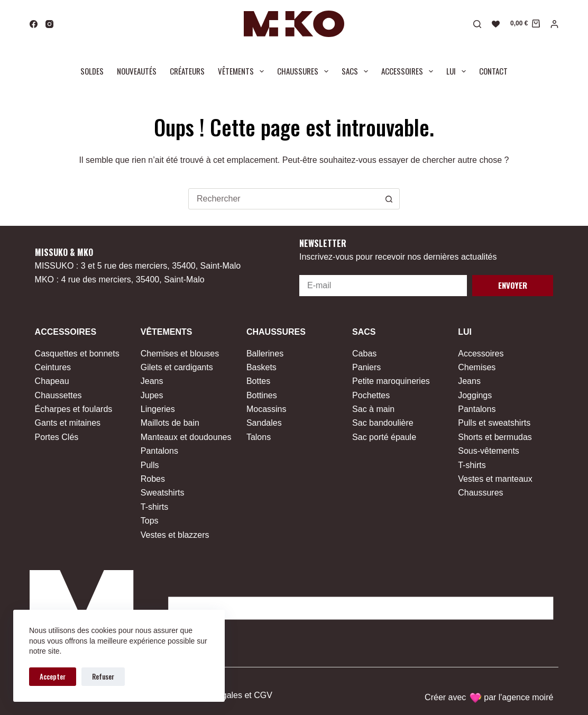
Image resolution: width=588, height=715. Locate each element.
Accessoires (409, 71)
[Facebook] (34, 24)
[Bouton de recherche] (389, 199)
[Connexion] (554, 24)
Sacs (357, 71)
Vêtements (243, 71)
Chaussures (305, 71)
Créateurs (187, 71)
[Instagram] (49, 24)
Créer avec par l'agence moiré (489, 697)
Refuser (103, 676)
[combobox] (284, 199)
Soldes (92, 71)
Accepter (53, 676)
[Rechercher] (477, 24)
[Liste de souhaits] (496, 24)
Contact (493, 71)
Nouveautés (137, 71)
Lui (458, 71)
